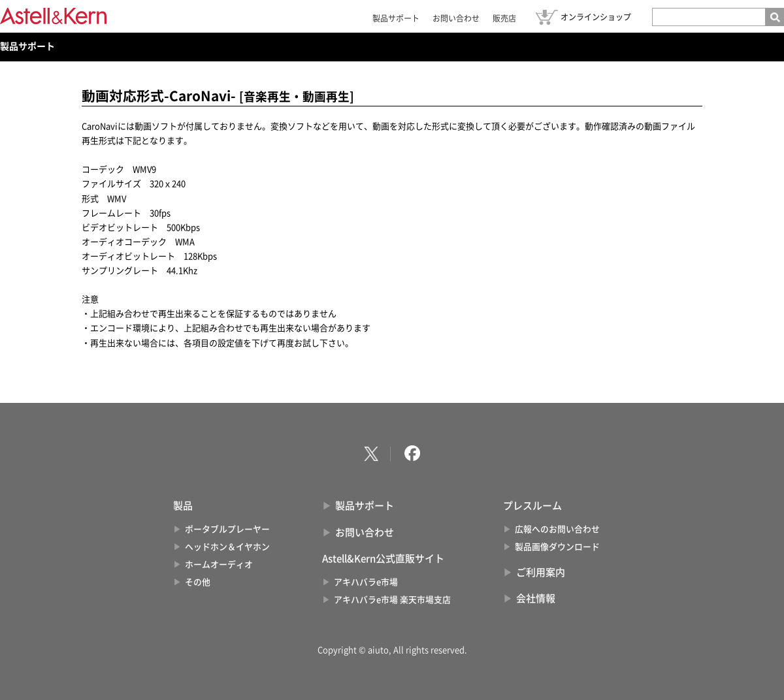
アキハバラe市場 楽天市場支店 (392, 600)
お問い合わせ (456, 18)
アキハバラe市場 (366, 582)
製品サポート (396, 18)
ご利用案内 (541, 572)
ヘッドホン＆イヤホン (227, 547)
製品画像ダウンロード (557, 547)
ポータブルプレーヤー (227, 529)
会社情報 (536, 598)
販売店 (504, 18)
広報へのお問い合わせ (557, 529)
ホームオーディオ (219, 565)
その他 (198, 582)
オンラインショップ (596, 17)
